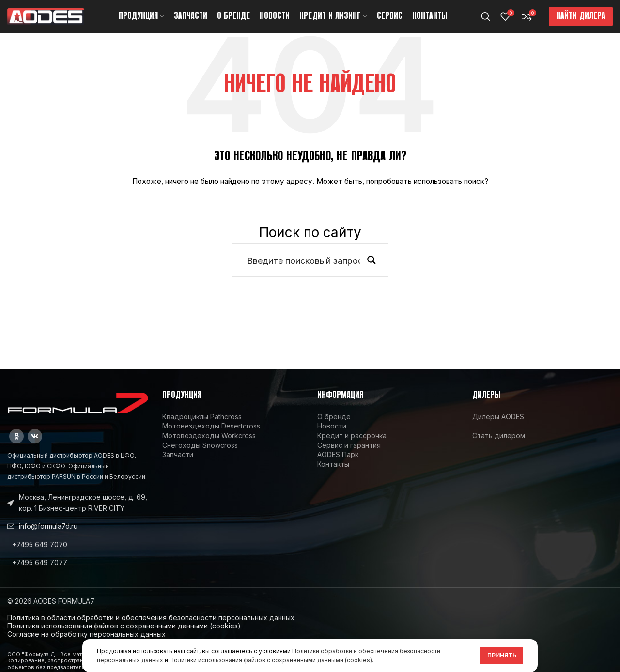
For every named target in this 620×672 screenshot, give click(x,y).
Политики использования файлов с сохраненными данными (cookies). (271, 660)
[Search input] (304, 271)
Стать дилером (499, 446)
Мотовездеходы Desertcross (211, 436)
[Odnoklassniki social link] (16, 447)
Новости (332, 436)
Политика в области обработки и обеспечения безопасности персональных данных (151, 628)
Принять (502, 655)
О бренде (334, 427)
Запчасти (178, 465)
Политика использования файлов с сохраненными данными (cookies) (124, 636)
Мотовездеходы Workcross (209, 446)
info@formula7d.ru (48, 536)
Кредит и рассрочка (352, 446)
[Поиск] (486, 22)
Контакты (333, 474)
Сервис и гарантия (349, 455)
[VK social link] (35, 447)
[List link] (77, 555)
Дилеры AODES (498, 427)
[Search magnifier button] (372, 271)
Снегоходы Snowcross (200, 455)
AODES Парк (338, 465)
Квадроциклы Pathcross (202, 427)
